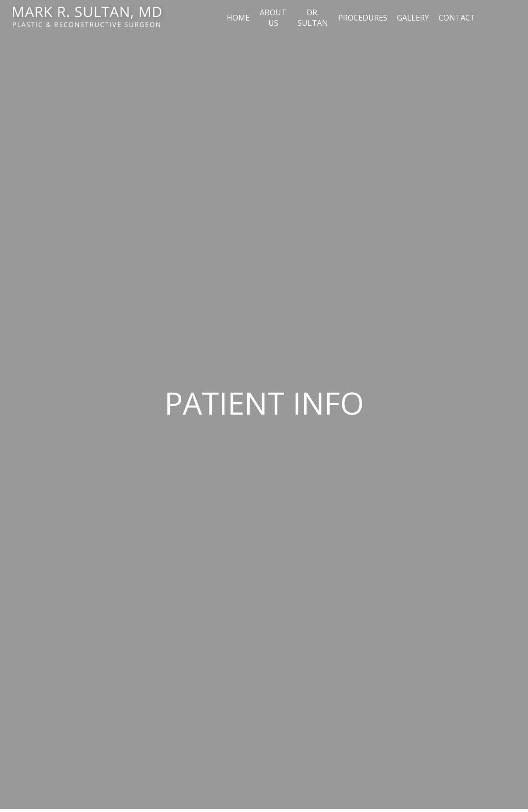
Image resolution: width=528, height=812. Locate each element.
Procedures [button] (363, 18)
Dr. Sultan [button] (313, 18)
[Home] (87, 18)
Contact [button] (457, 18)
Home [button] (238, 18)
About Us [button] (273, 18)
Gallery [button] (413, 18)
